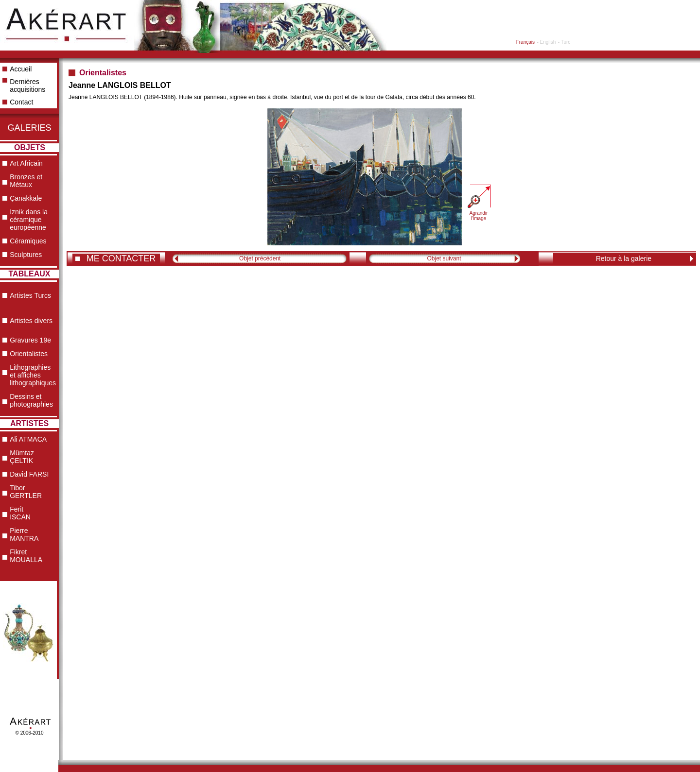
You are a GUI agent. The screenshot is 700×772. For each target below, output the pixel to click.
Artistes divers (31, 321)
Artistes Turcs (30, 295)
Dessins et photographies (31, 400)
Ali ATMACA (28, 439)
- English (546, 42)
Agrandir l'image (479, 216)
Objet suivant (444, 258)
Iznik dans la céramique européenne (29, 220)
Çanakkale (26, 198)
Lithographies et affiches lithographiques (33, 375)
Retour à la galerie (624, 258)
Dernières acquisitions (27, 86)
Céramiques (28, 241)
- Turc (564, 42)
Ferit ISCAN (20, 513)
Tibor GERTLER (26, 492)
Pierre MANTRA (24, 534)
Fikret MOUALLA (26, 556)
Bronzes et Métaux (26, 181)
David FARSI (29, 474)
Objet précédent (260, 258)
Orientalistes (29, 354)
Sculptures (26, 255)
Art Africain (26, 163)
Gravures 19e (30, 340)
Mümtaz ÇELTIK (22, 457)
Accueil (21, 69)
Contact (21, 102)
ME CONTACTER (121, 258)
